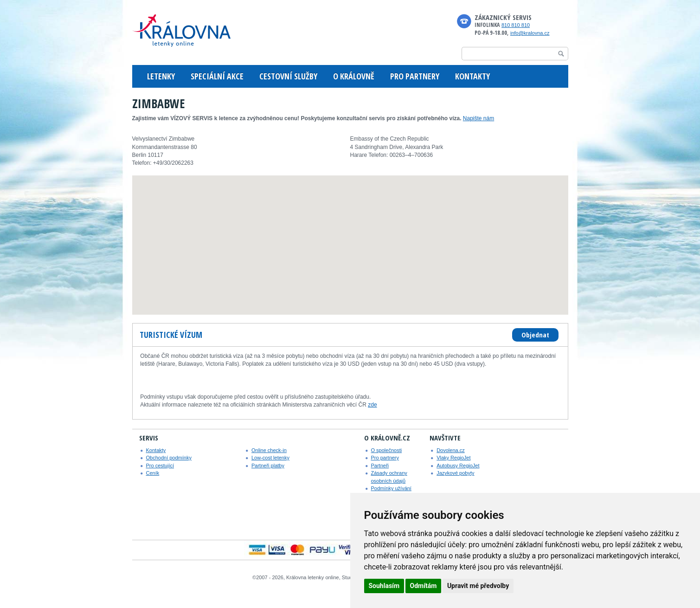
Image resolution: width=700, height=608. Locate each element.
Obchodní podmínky (169, 458)
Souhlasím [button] (384, 586)
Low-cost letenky (270, 458)
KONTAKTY (472, 76)
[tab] (171, 335)
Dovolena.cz (451, 450)
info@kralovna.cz (530, 33)
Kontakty (156, 450)
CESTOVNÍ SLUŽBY (288, 76)
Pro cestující (160, 466)
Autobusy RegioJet (458, 466)
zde (372, 405)
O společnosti (387, 450)
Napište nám (478, 118)
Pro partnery (385, 458)
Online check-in (269, 450)
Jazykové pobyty (455, 473)
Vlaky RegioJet (453, 458)
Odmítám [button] (424, 586)
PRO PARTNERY (415, 76)
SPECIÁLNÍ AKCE (217, 76)
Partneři (380, 466)
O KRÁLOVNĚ (354, 76)
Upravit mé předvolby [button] (478, 586)
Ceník (153, 473)
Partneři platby (268, 466)
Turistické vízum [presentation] (171, 335)
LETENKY (161, 76)
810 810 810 (516, 25)
